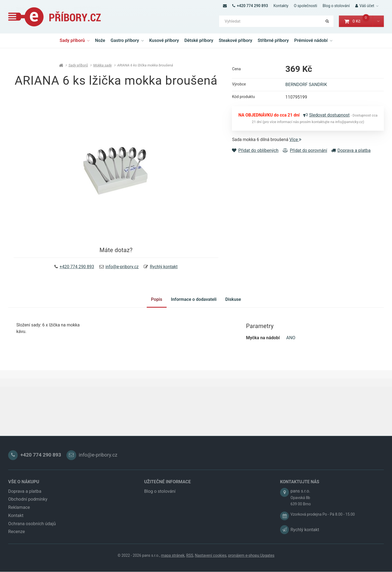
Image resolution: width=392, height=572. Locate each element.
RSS (191, 564)
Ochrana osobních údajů (32, 532)
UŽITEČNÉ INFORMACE (167, 490)
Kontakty (281, 6)
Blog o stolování (336, 6)
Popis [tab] (154, 303)
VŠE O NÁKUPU (24, 490)
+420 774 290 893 (250, 6)
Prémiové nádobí (313, 40)
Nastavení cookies (212, 564)
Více (297, 142)
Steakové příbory (235, 40)
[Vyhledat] (276, 21)
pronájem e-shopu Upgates (252, 564)
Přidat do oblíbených (255, 153)
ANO (291, 343)
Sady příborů (75, 40)
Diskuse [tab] (235, 303)
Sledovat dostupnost (330, 117)
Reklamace (19, 515)
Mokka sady (103, 65)
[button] (378, 21)
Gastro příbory (127, 40)
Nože (100, 40)
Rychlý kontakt (165, 268)
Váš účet (365, 6)
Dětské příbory (199, 40)
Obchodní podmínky (28, 507)
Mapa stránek (173, 564)
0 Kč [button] (359, 21)
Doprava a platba (353, 153)
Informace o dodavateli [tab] (194, 303)
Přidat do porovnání (306, 153)
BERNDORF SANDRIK (306, 86)
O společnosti (305, 6)
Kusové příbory (164, 40)
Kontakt (16, 523)
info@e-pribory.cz (122, 268)
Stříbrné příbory (273, 40)
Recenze (16, 540)
